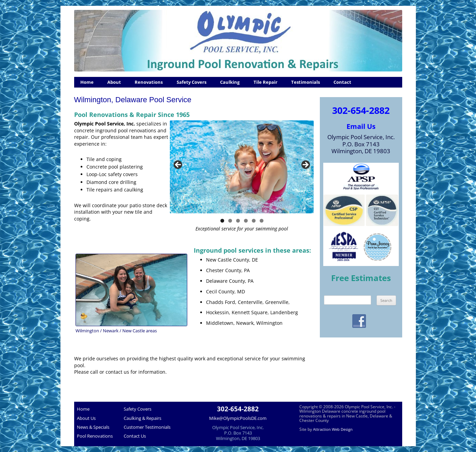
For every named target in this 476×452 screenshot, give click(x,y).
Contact (342, 82)
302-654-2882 (361, 110)
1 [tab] (222, 221)
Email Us (361, 126)
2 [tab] (230, 221)
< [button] (178, 165)
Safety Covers (192, 82)
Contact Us (135, 436)
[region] (242, 167)
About (114, 82)
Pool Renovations (95, 436)
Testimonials (305, 82)
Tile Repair (266, 82)
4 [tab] (246, 221)
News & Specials (93, 427)
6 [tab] (262, 221)
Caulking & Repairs (142, 418)
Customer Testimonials (147, 427)
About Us (86, 418)
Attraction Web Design (333, 429)
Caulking (230, 82)
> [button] (305, 165)
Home (87, 82)
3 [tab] (238, 221)
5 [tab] (254, 221)
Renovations (149, 82)
